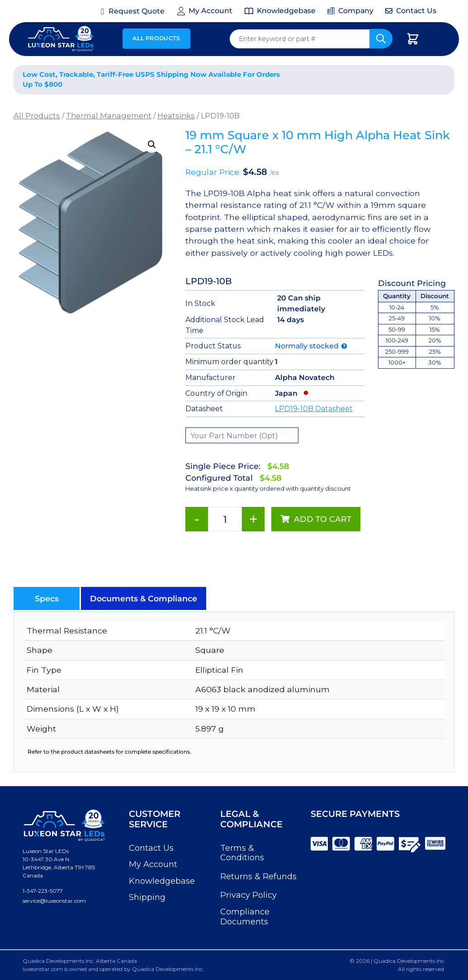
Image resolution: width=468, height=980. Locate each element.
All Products (156, 38)
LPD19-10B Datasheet (314, 409)
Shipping (147, 897)
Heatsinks (176, 116)
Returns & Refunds (258, 877)
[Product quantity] (225, 519)
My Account (153, 864)
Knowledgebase (162, 881)
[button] (152, 145)
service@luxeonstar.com (54, 901)
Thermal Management (109, 116)
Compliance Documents (245, 917)
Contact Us (151, 848)
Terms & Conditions (242, 853)
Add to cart (323, 519)
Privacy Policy (248, 895)
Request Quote (137, 11)
